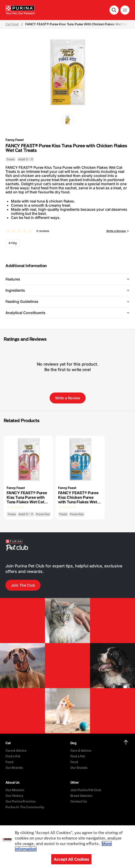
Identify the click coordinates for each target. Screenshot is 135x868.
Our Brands (14, 768)
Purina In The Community (25, 807)
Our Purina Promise (20, 801)
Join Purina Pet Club (86, 790)
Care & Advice (16, 750)
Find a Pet (13, 756)
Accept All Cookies (71, 859)
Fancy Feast (14, 140)
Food (9, 762)
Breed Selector (82, 796)
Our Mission (15, 790)
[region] (67, 847)
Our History (14, 796)
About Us (13, 782)
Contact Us (79, 801)
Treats (10, 159)
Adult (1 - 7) (26, 159)
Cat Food (12, 24)
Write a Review (116, 231)
